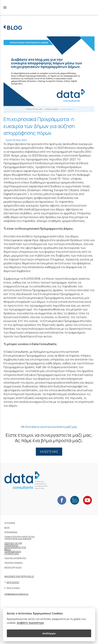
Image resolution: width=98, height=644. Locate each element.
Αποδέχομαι (49, 633)
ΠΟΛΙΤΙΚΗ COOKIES (13, 563)
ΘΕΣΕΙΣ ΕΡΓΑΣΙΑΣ (13, 568)
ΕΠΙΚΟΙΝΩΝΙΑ (11, 532)
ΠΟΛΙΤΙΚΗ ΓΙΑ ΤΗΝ (13, 543)
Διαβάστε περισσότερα (30, 623)
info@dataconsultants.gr (17, 594)
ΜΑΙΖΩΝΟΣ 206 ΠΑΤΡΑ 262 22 (19, 576)
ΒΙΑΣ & (8, 549)
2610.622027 (13, 582)
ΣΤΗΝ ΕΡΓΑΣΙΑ (12, 554)
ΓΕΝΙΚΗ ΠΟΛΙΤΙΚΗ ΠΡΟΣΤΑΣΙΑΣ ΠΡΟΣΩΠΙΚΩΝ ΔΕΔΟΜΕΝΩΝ (20, 538)
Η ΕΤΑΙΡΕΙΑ (10, 523)
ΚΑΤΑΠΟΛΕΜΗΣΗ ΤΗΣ (15, 547)
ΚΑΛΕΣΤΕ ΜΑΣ (49, 452)
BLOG (14, 28)
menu (5, 8)
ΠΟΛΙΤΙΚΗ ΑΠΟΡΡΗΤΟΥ (15, 558)
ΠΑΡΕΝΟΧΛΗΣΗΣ (13, 552)
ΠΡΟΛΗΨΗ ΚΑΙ (11, 545)
